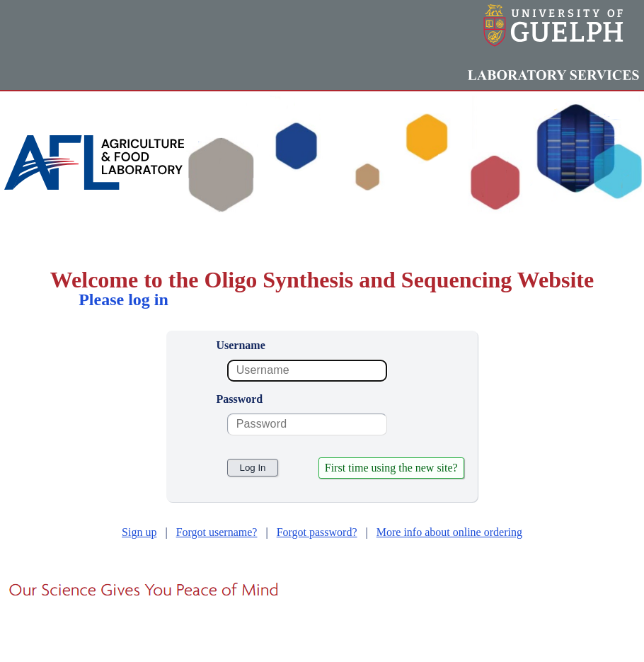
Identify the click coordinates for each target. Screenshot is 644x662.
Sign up (139, 532)
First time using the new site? (391, 468)
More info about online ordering (449, 532)
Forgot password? (317, 532)
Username (240, 345)
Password (239, 399)
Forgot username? (217, 532)
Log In (252, 468)
